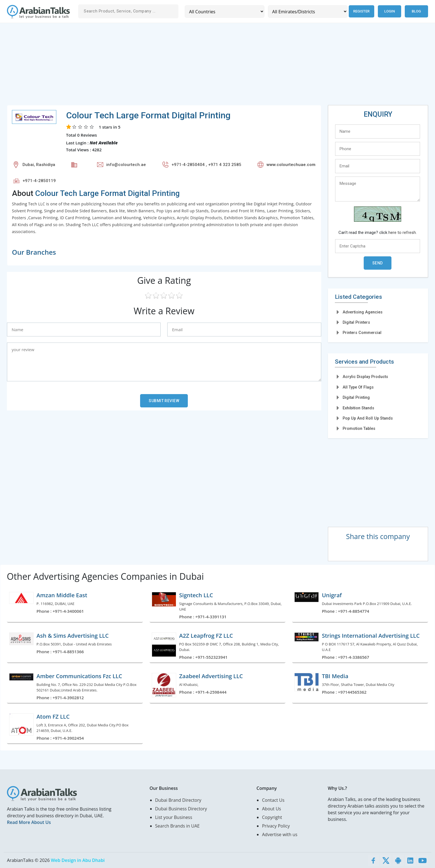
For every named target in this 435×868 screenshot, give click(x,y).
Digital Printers (356, 322)
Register (361, 11)
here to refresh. (403, 233)
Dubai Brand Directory (178, 800)
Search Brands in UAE (177, 826)
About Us (271, 809)
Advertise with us (280, 834)
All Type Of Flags (358, 387)
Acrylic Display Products (365, 377)
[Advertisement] (173, 66)
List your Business (174, 817)
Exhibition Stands (358, 408)
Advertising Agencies (363, 312)
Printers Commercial (362, 333)
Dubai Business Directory (181, 809)
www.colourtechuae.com (291, 165)
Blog (416, 11)
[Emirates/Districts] (306, 12)
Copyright (272, 817)
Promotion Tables (359, 428)
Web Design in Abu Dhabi (78, 860)
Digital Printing (356, 397)
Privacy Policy (276, 826)
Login (390, 11)
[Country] (224, 12)
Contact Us (273, 800)
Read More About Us (29, 822)
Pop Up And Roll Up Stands (368, 418)
